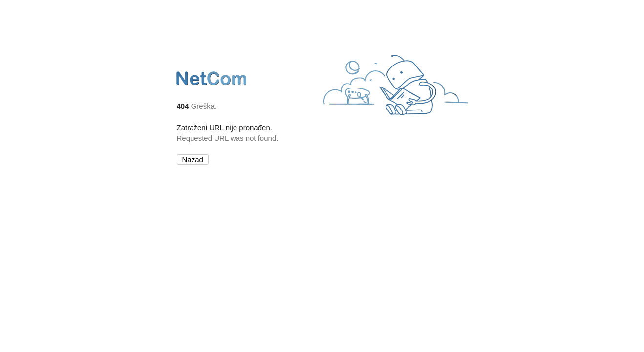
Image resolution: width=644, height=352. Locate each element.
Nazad (193, 160)
